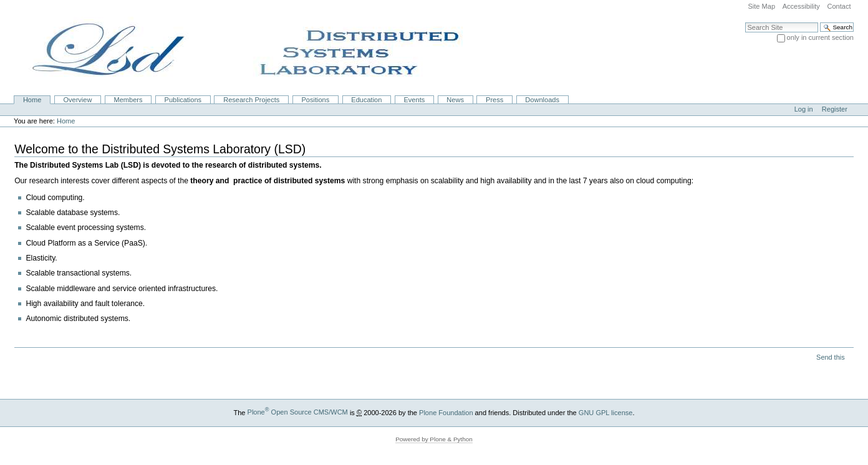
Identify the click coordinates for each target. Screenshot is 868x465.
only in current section (820, 37)
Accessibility (801, 6)
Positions (315, 100)
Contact (839, 6)
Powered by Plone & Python (434, 439)
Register (835, 109)
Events (415, 100)
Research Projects (251, 100)
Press (494, 100)
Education (366, 100)
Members (128, 100)
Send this (830, 357)
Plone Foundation (446, 412)
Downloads (542, 100)
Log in (804, 109)
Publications (183, 100)
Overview (77, 100)
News (455, 100)
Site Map (761, 6)
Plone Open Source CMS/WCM (298, 412)
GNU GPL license (606, 412)
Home (32, 100)
